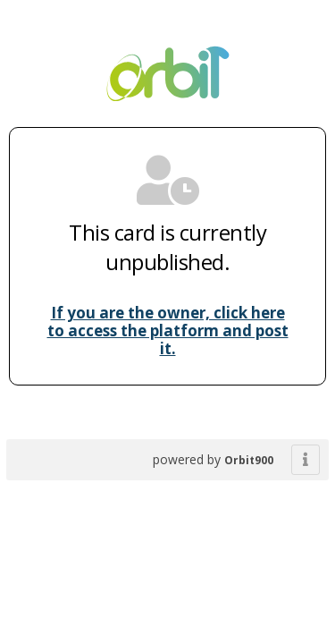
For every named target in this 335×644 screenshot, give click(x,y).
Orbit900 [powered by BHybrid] (249, 460)
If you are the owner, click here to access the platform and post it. (168, 330)
